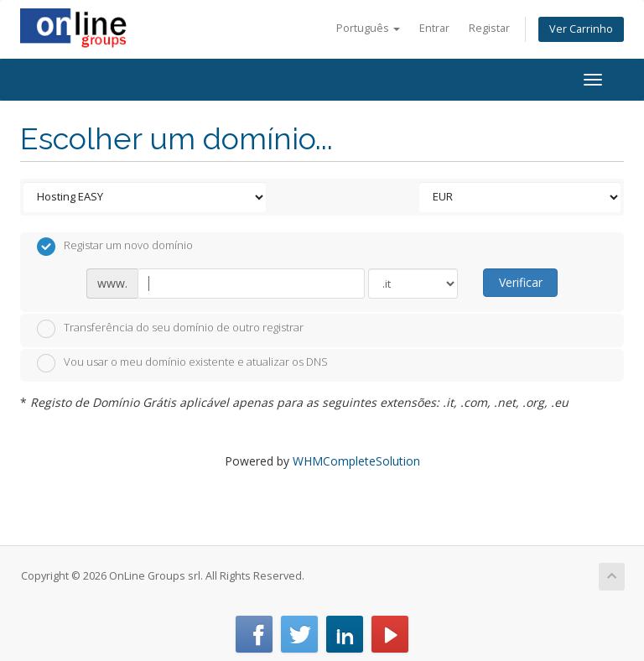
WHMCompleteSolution (356, 461)
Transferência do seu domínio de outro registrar (170, 329)
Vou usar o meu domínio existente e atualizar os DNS (182, 363)
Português (368, 28)
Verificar (521, 282)
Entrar (434, 28)
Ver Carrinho (581, 29)
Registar (489, 28)
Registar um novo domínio (115, 247)
